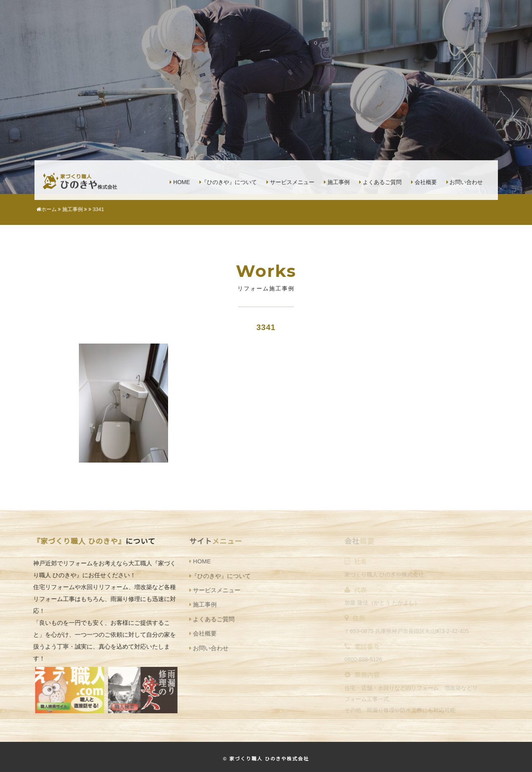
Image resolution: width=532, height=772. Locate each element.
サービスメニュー (290, 182)
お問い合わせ (465, 182)
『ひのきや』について (228, 182)
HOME (180, 182)
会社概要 (424, 182)
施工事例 (337, 182)
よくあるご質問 (380, 182)
